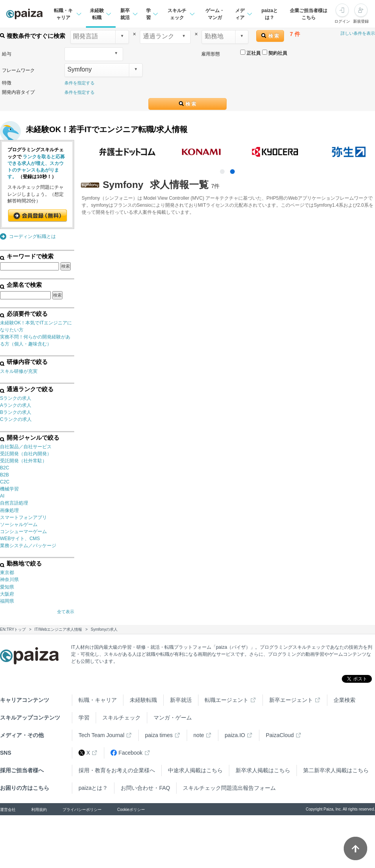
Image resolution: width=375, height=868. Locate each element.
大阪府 (7, 594)
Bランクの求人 (16, 412)
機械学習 (9, 489)
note (199, 735)
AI (2, 496)
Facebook (126, 753)
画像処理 (9, 510)
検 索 (270, 36)
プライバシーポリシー (82, 810)
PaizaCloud (280, 735)
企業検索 (345, 700)
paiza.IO (235, 735)
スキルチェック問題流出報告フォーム (229, 788)
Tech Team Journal (101, 735)
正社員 (250, 53)
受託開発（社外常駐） (23, 461)
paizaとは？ (270, 14)
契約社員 (275, 53)
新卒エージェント (291, 700)
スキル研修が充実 (19, 371)
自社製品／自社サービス (26, 447)
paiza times (159, 735)
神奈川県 (9, 580)
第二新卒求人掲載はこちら (336, 770)
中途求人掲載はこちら (195, 770)
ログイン (342, 21)
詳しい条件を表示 (358, 33)
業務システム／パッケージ (28, 546)
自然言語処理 (14, 503)
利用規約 (39, 810)
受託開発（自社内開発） (26, 454)
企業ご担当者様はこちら (309, 14)
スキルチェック (121, 718)
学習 (84, 718)
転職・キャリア (98, 700)
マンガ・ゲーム (173, 718)
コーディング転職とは (32, 236)
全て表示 (66, 612)
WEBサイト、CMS (20, 539)
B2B (4, 475)
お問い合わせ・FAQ (145, 788)
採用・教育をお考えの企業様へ (117, 770)
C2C (5, 482)
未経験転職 (143, 700)
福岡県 (7, 601)
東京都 (7, 573)
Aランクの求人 (16, 405)
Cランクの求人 (16, 419)
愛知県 (7, 587)
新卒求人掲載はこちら (263, 770)
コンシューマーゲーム (23, 532)
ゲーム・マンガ (215, 14)
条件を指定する (79, 83)
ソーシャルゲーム (19, 524)
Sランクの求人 (16, 398)
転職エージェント (227, 700)
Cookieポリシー (131, 810)
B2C (4, 468)
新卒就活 (181, 700)
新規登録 (361, 21)
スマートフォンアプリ (23, 517)
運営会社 (8, 810)
